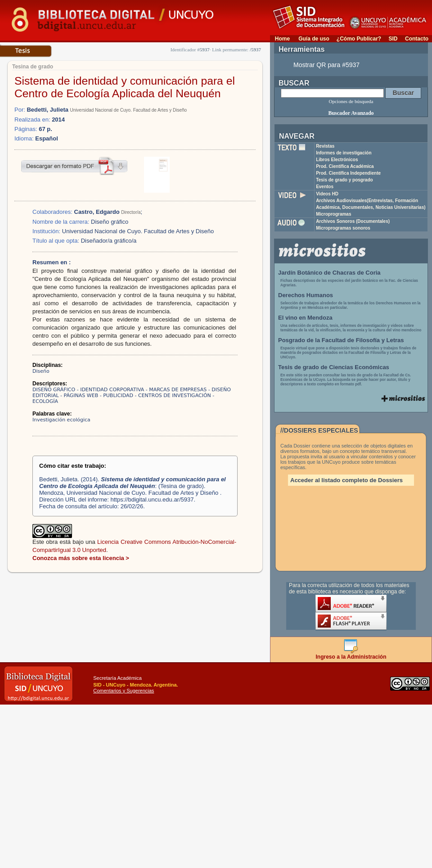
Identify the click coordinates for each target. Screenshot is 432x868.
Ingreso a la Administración (351, 654)
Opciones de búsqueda (351, 101)
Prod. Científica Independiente (348, 173)
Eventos (325, 187)
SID (393, 39)
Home (282, 39)
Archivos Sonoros (353, 221)
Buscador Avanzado (351, 113)
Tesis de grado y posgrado (344, 180)
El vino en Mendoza (305, 318)
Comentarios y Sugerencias (124, 691)
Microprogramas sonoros (343, 228)
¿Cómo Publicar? (359, 39)
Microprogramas (333, 214)
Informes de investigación (344, 153)
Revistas (325, 146)
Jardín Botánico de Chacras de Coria (329, 273)
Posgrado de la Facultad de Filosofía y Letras (341, 340)
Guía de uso (314, 39)
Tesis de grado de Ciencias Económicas (334, 367)
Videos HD (327, 194)
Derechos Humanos (306, 295)
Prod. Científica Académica (345, 166)
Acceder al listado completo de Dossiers (346, 480)
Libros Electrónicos (337, 160)
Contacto (417, 39)
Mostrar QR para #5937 (326, 65)
